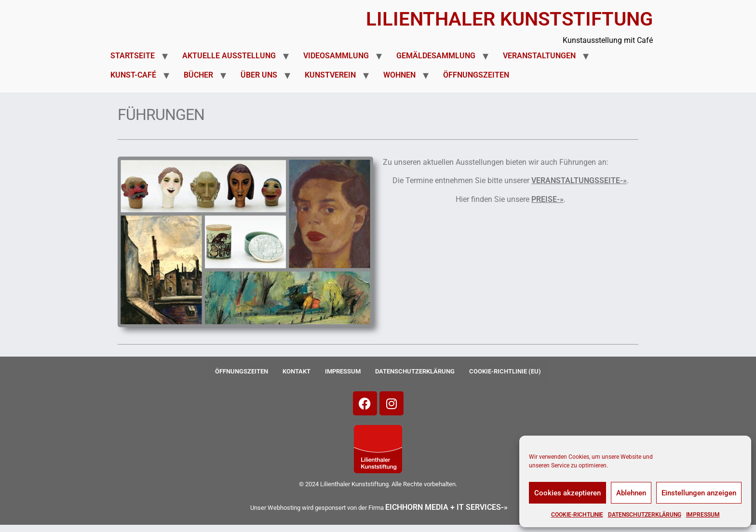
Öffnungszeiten (476, 75)
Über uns (259, 75)
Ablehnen (631, 493)
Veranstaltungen (539, 56)
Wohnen (399, 75)
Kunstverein (330, 75)
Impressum (703, 515)
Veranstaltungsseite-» (579, 180)
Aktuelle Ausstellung (229, 56)
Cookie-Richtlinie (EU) (505, 371)
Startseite (133, 56)
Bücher (198, 75)
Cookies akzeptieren (567, 493)
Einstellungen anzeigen (699, 493)
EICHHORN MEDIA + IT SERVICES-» (446, 507)
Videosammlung (336, 56)
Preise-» (547, 199)
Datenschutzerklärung (645, 515)
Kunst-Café (133, 75)
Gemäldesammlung (436, 56)
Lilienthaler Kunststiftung (509, 19)
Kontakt (297, 371)
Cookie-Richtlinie (577, 515)
